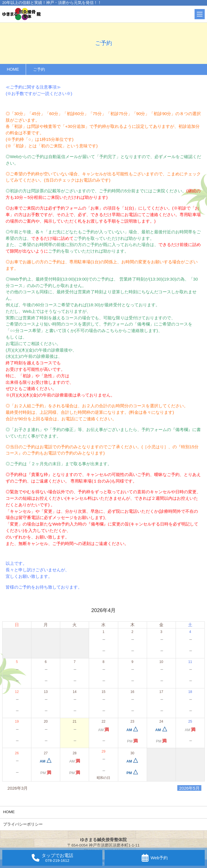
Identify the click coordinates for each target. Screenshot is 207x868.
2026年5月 (189, 788)
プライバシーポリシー (23, 824)
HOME (9, 812)
